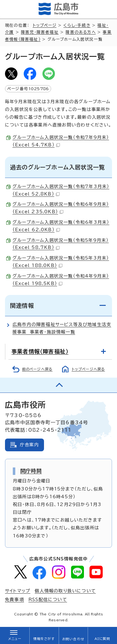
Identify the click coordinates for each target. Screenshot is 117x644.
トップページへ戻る (88, 369)
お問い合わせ (73, 639)
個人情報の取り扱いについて (65, 591)
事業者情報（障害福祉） (40, 351)
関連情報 (22, 306)
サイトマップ (18, 591)
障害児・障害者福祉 (40, 32)
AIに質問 (102, 639)
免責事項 (15, 600)
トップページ (45, 25)
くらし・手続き (77, 25)
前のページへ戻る (37, 369)
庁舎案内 (29, 445)
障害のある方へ (80, 32)
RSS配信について (48, 600)
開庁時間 (31, 471)
